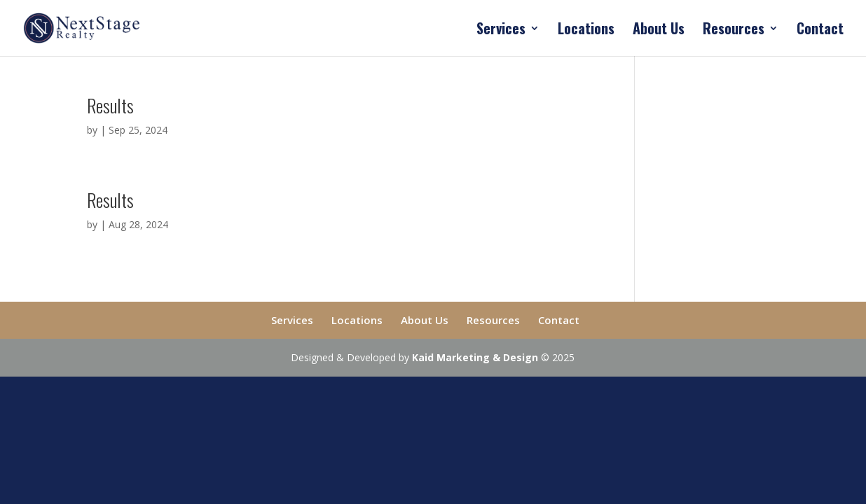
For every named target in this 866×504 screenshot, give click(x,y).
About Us (659, 31)
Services (501, 31)
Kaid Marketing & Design (475, 357)
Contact (820, 31)
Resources (734, 31)
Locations (586, 31)
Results (110, 105)
